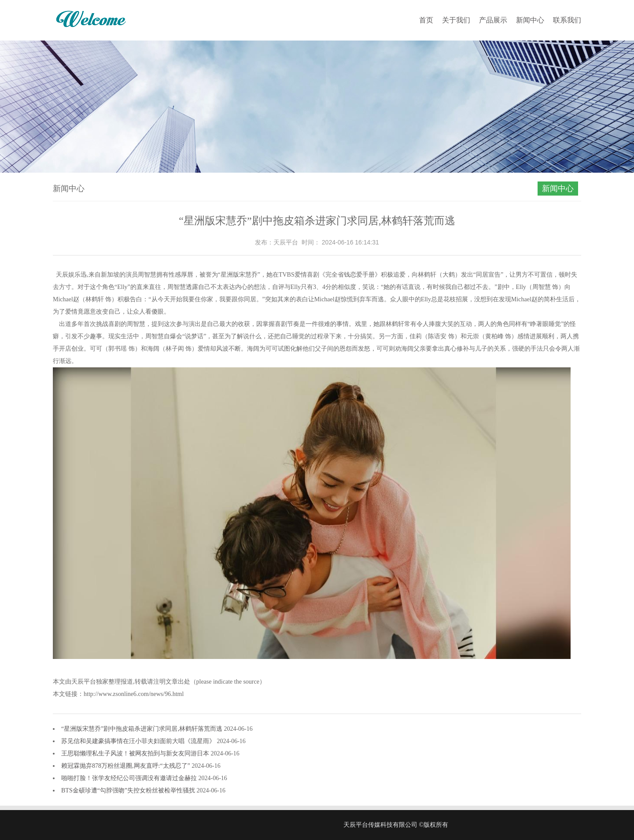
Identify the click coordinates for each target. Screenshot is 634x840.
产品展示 (493, 20)
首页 (426, 20)
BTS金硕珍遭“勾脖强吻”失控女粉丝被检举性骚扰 (129, 790)
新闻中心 (530, 20)
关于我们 (456, 20)
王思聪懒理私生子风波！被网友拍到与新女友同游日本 (136, 753)
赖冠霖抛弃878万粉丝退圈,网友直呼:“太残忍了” (126, 766)
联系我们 (567, 20)
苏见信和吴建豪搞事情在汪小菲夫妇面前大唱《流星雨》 (139, 741)
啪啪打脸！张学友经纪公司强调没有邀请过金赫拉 (130, 778)
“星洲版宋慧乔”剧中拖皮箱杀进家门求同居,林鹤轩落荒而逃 (142, 729)
